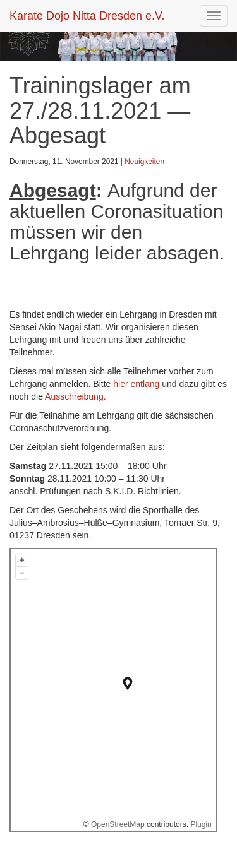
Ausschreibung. (76, 396)
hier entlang (136, 384)
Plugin (200, 824)
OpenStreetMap (118, 824)
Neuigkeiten (144, 162)
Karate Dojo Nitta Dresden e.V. (87, 16)
